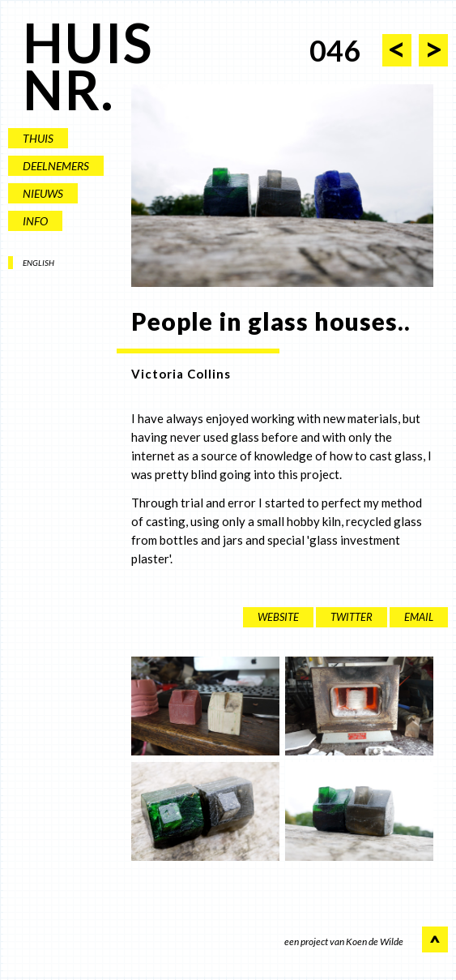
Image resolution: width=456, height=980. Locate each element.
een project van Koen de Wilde (344, 942)
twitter (352, 617)
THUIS (38, 138)
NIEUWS (43, 193)
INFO (35, 221)
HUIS (88, 43)
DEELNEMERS (56, 166)
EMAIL (419, 617)
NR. (68, 90)
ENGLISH (38, 263)
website (278, 617)
